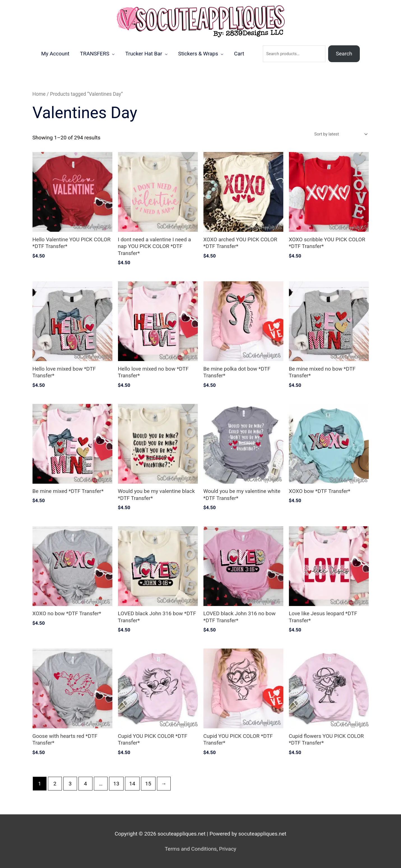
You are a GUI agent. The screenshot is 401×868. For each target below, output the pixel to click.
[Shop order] (340, 134)
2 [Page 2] (55, 784)
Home (39, 94)
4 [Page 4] (85, 784)
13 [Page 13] (116, 784)
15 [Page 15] (148, 784)
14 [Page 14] (132, 784)
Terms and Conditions (191, 849)
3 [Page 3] (70, 784)
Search (344, 54)
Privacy (228, 849)
